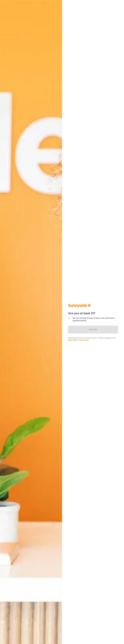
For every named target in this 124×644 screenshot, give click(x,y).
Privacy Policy (73, 340)
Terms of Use (84, 340)
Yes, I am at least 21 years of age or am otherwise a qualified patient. (94, 319)
